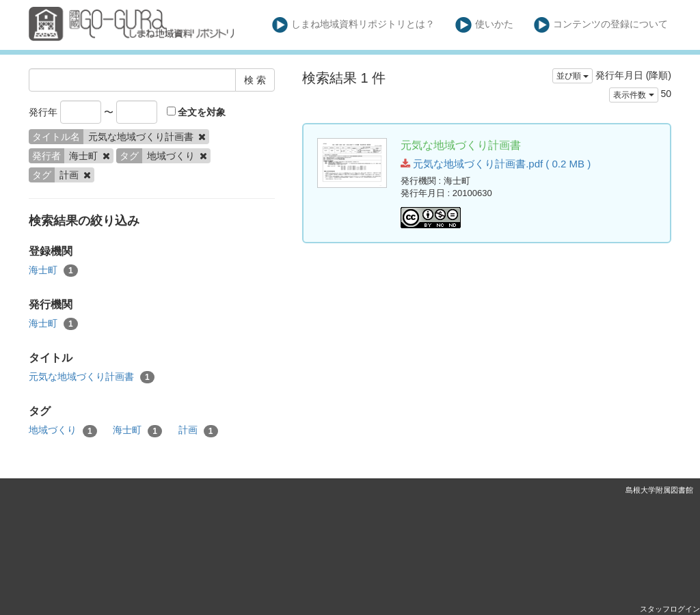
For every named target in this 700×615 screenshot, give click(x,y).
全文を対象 (197, 112)
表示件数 (633, 95)
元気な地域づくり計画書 (92, 377)
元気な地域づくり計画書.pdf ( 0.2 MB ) (496, 164)
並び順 (573, 76)
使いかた (484, 25)
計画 (198, 430)
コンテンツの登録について (601, 25)
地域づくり (63, 430)
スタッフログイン (670, 609)
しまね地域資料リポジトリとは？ (354, 25)
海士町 (53, 271)
